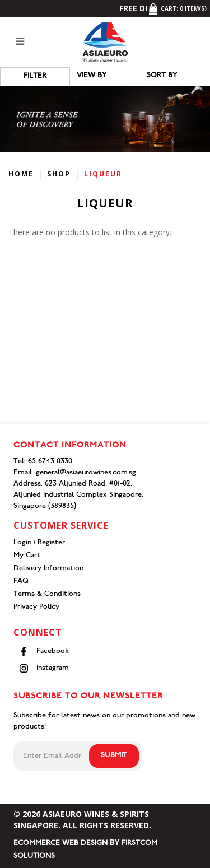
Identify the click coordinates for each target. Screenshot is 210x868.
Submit (114, 756)
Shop (59, 174)
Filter (35, 76)
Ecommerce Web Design (60, 844)
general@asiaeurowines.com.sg (86, 473)
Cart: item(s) (177, 8)
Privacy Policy (36, 607)
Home (21, 174)
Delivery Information (48, 569)
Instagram (44, 668)
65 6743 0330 (50, 462)
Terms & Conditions (47, 594)
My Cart (27, 556)
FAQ (21, 582)
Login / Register (39, 543)
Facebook (44, 652)
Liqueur (103, 174)
